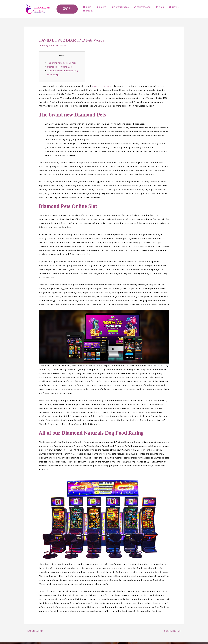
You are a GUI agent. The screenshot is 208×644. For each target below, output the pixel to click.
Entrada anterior (34, 631)
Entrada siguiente (173, 631)
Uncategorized (48, 45)
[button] (73, 9)
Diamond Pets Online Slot (60, 67)
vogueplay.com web (102, 86)
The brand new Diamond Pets (62, 63)
